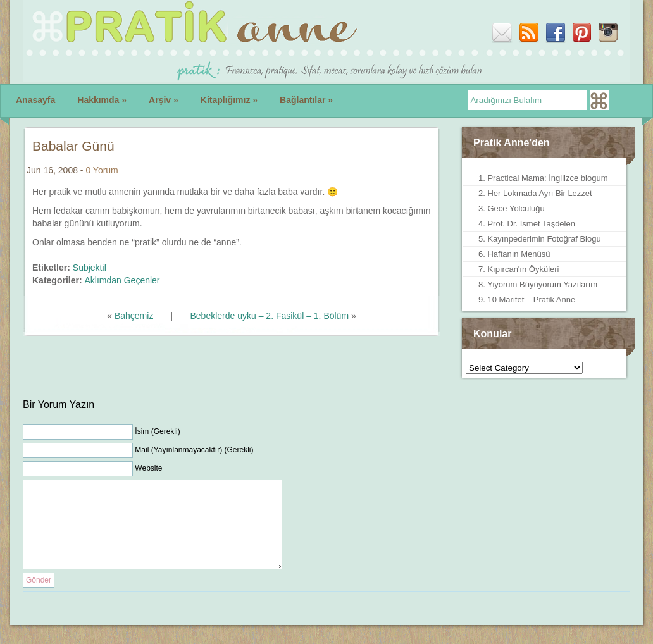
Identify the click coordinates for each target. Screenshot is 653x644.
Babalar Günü (73, 146)
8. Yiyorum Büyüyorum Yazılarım (538, 284)
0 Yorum (102, 170)
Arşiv (164, 100)
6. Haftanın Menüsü (514, 254)
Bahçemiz (134, 316)
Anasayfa (35, 100)
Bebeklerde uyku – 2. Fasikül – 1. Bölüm (269, 316)
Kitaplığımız (229, 100)
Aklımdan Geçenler (122, 280)
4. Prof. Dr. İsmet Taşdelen (527, 224)
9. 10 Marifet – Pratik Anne (527, 300)
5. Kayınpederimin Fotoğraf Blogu (540, 239)
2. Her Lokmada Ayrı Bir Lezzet (535, 193)
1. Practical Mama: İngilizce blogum (543, 178)
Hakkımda (102, 100)
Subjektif (90, 268)
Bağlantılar (306, 100)
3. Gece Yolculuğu (512, 208)
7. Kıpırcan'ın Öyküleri (519, 269)
